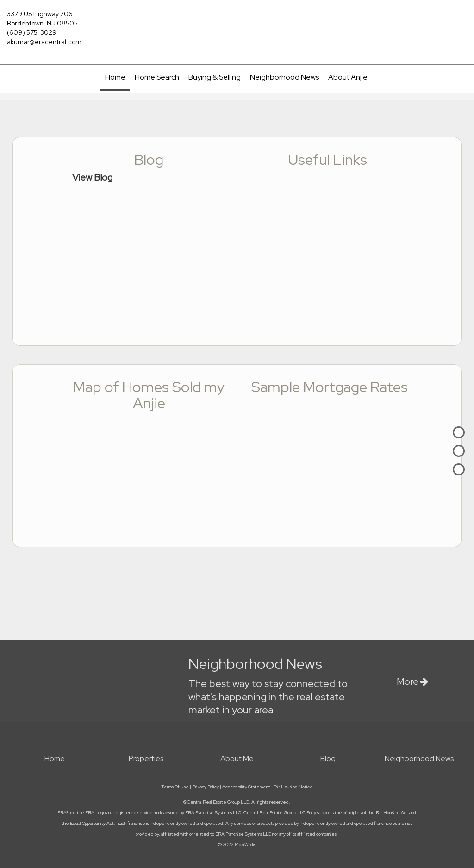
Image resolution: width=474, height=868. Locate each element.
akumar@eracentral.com (44, 42)
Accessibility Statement (246, 787)
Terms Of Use (175, 787)
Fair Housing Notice (293, 787)
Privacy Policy (206, 787)
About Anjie (348, 77)
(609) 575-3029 (32, 32)
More (412, 681)
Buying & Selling (215, 77)
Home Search (157, 77)
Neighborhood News (284, 77)
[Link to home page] (237, 19)
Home (115, 77)
